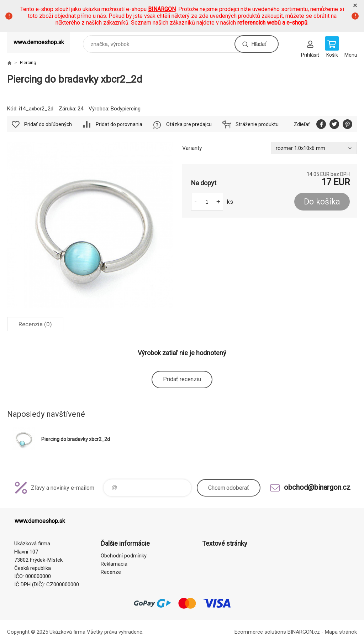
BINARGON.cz (304, 632)
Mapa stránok (341, 632)
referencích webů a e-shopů (272, 23)
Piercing (28, 63)
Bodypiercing (126, 109)
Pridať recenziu (182, 379)
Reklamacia (114, 564)
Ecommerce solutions (260, 632)
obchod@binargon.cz (317, 487)
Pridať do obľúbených (48, 124)
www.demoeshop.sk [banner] (39, 42)
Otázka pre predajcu (189, 124)
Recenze (111, 572)
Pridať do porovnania (119, 124)
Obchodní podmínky (124, 556)
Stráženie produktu (257, 124)
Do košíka (322, 202)
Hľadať (259, 44)
